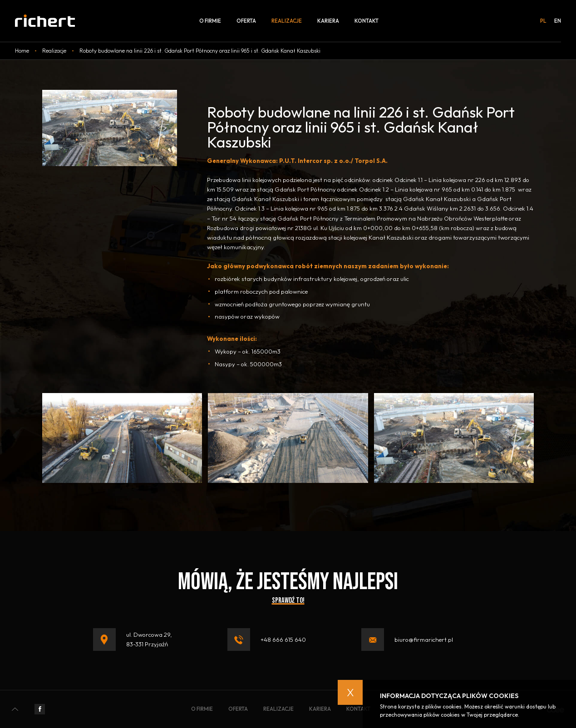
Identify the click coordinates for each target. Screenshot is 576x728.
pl (543, 21)
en (558, 21)
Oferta (246, 21)
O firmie (210, 21)
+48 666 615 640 (283, 639)
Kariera (328, 21)
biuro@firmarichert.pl (424, 639)
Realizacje (287, 21)
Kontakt (367, 21)
